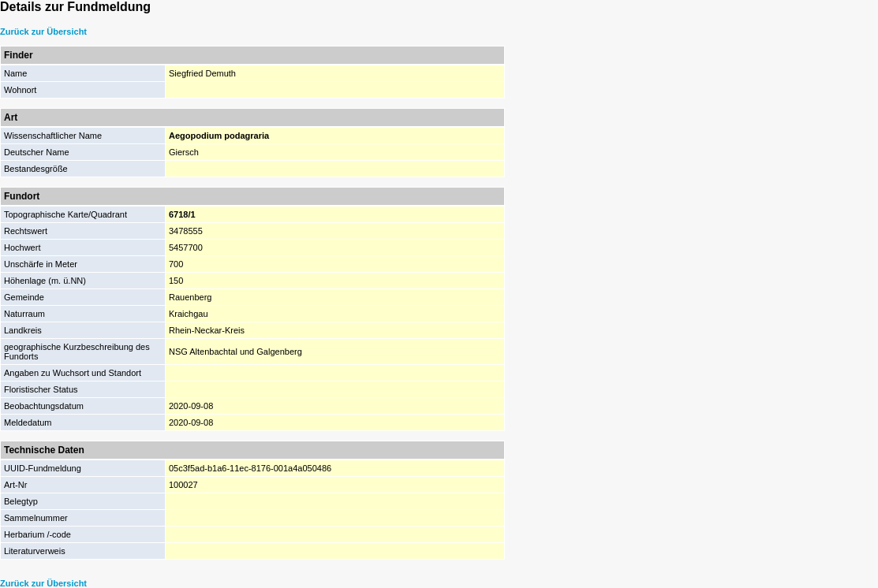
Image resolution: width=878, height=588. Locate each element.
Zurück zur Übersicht (43, 32)
